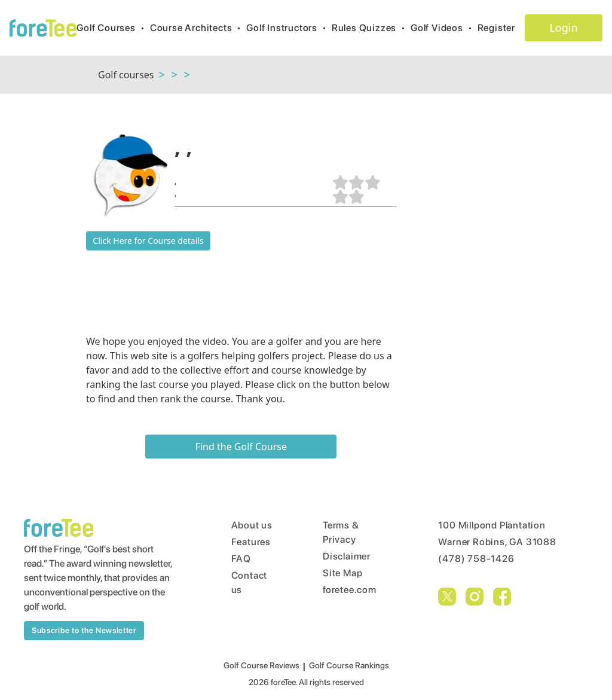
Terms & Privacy (341, 532)
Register (501, 28)
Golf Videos (444, 28)
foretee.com (350, 590)
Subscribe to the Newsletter (84, 630)
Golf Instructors (289, 28)
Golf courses (126, 75)
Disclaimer (347, 556)
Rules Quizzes (371, 28)
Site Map (342, 573)
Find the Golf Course (241, 447)
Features (251, 542)
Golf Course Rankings (349, 665)
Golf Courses (113, 28)
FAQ (241, 559)
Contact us (250, 583)
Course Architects (198, 28)
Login (563, 27)
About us (252, 525)
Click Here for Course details (148, 241)
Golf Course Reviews (261, 665)
